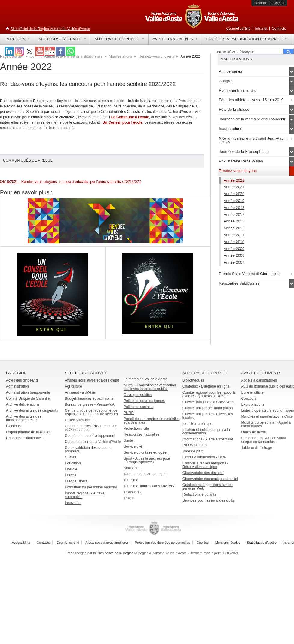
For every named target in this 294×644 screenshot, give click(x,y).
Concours (249, 398)
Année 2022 (234, 180)
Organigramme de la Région (29, 432)
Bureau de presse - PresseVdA (90, 404)
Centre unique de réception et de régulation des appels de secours (91, 412)
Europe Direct (76, 481)
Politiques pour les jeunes (144, 401)
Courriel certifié (239, 29)
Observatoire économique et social (210, 479)
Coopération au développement (90, 436)
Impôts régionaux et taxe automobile (85, 495)
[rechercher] (247, 52)
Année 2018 (234, 208)
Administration (17, 386)
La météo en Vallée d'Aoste (145, 379)
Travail (129, 498)
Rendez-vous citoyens (156, 56)
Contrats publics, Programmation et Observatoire (91, 428)
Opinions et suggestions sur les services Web (208, 487)
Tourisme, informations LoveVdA (150, 486)
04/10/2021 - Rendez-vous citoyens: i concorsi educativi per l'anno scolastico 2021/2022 (70, 182)
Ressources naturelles (141, 434)
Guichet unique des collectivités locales (208, 416)
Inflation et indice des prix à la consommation (206, 431)
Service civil (133, 446)
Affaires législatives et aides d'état (92, 380)
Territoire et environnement (145, 474)
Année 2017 (234, 215)
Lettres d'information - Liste (204, 457)
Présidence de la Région (115, 553)
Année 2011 (234, 235)
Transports (132, 492)
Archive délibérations (23, 404)
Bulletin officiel (253, 392)
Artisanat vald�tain (81, 392)
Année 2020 (234, 194)
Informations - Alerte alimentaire (208, 439)
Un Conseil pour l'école (122, 122)
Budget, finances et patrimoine (89, 398)
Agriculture (73, 386)
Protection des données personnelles (162, 543)
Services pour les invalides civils (208, 500)
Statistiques (133, 468)
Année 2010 (234, 242)
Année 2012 (234, 228)
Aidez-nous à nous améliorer (107, 543)
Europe (71, 475)
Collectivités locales (81, 420)
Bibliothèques (193, 380)
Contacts (279, 29)
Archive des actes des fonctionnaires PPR (24, 418)
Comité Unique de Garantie (28, 398)
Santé (128, 440)
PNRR (129, 413)
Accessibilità (21, 543)
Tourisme (131, 480)
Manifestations (120, 56)
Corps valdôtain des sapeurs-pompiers (88, 449)
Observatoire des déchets (203, 473)
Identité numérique (197, 424)
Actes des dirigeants (22, 380)
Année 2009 (234, 249)
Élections (13, 426)
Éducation (73, 463)
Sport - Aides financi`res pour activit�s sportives (147, 460)
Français (277, 3)
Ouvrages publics (138, 395)
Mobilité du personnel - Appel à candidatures (266, 424)
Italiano (260, 3)
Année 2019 (234, 201)
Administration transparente (28, 392)
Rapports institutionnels (25, 438)
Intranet (261, 29)
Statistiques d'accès (262, 543)
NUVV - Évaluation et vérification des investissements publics (150, 387)
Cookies (203, 543)
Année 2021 (234, 187)
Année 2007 (234, 262)
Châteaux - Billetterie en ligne (206, 386)
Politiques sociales (138, 407)
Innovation (73, 503)
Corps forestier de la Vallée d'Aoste (93, 442)
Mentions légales (228, 543)
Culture (71, 457)
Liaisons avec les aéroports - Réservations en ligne (205, 465)
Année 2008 (234, 255)
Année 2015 (234, 221)
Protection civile (136, 428)
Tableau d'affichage (257, 448)
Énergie (71, 469)
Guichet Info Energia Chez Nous (208, 402)
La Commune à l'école (130, 117)
